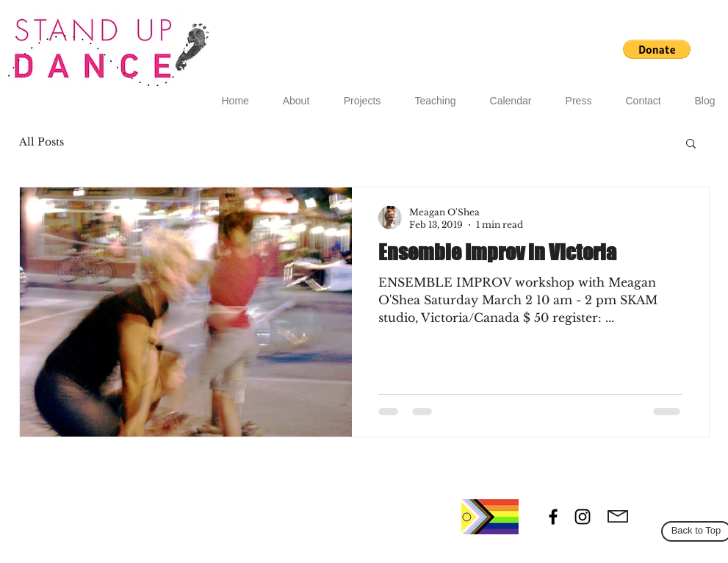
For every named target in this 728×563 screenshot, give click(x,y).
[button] (657, 49)
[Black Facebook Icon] (553, 517)
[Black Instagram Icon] (583, 517)
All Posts (42, 142)
